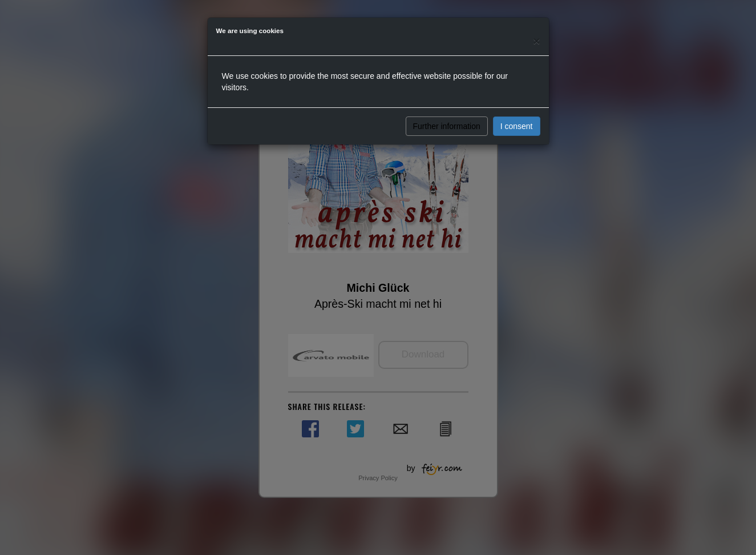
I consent (517, 126)
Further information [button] (447, 126)
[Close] (536, 41)
